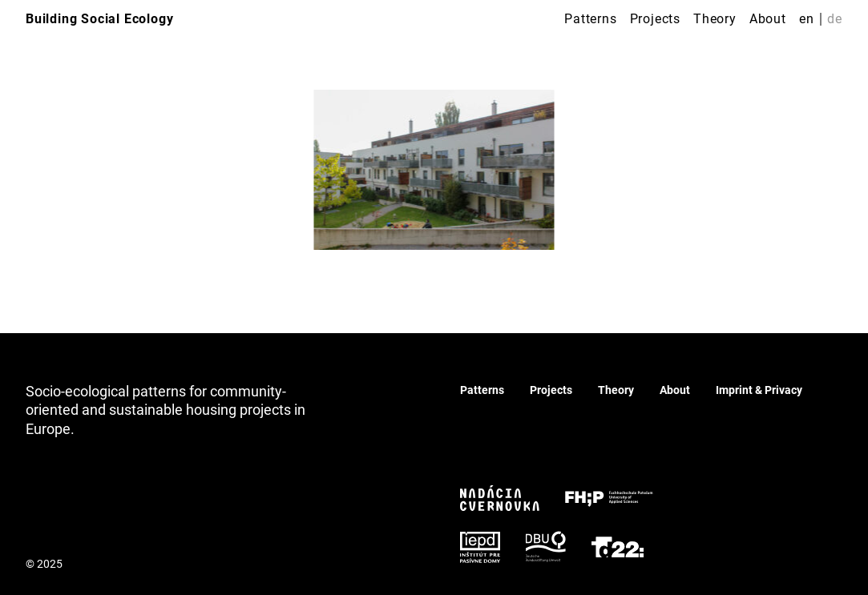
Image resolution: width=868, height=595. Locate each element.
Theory (715, 19)
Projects (655, 19)
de (835, 19)
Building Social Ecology (99, 19)
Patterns (590, 19)
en (807, 19)
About (768, 19)
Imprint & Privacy (759, 390)
